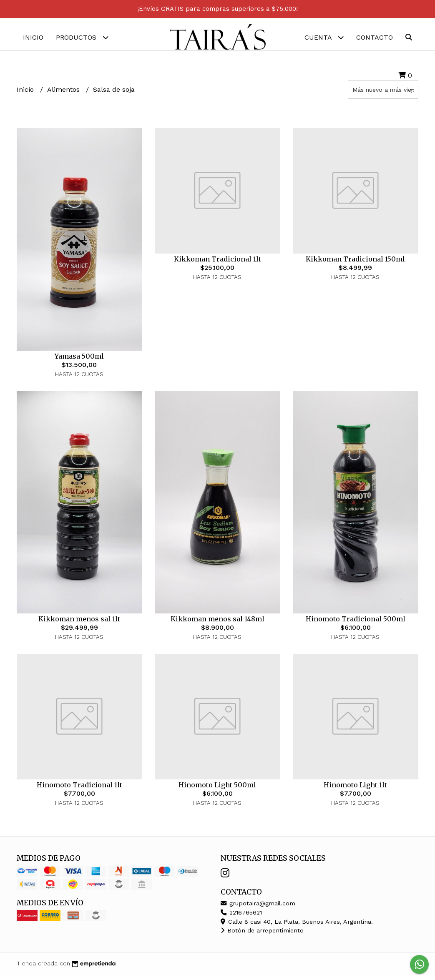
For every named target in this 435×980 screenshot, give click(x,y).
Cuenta (324, 37)
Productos (82, 37)
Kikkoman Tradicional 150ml (355, 264)
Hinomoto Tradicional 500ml (356, 624)
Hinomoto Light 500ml (217, 790)
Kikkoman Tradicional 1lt (217, 264)
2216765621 (241, 918)
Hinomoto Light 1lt (355, 790)
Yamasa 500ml (79, 362)
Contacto (375, 37)
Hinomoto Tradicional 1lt (79, 790)
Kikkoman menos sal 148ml (217, 624)
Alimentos (64, 94)
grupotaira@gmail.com (258, 909)
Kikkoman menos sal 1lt (79, 624)
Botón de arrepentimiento (262, 936)
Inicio (33, 37)
